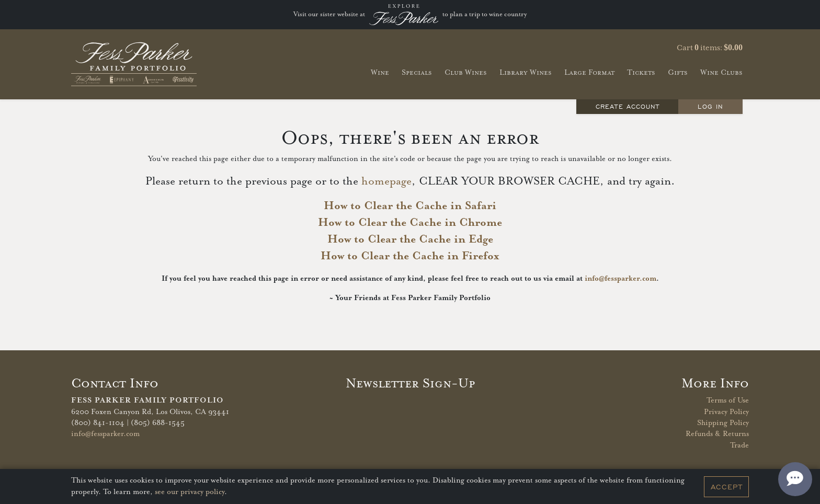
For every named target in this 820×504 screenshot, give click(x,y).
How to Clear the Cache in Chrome (410, 223)
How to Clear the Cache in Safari (410, 206)
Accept (727, 487)
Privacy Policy (726, 412)
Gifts (678, 72)
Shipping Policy (723, 423)
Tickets (641, 72)
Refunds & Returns (717, 434)
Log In (710, 106)
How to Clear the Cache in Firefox (410, 256)
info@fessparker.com (620, 279)
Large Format (589, 72)
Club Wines (466, 72)
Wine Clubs (721, 72)
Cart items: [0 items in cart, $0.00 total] (710, 48)
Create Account (628, 106)
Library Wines (526, 72)
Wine (380, 72)
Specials (417, 72)
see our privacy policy (190, 492)
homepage (386, 181)
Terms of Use (728, 400)
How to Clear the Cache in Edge (410, 239)
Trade (739, 445)
